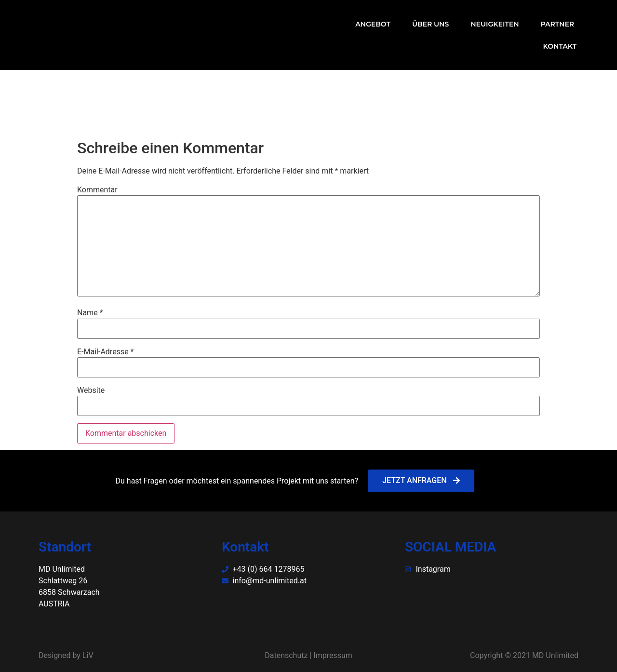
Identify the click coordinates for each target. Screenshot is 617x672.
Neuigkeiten (495, 24)
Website (91, 390)
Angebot (373, 24)
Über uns (430, 24)
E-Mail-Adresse (105, 352)
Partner (558, 24)
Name (90, 313)
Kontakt (560, 46)
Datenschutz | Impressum (308, 655)
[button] (421, 481)
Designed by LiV (66, 655)
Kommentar (97, 190)
